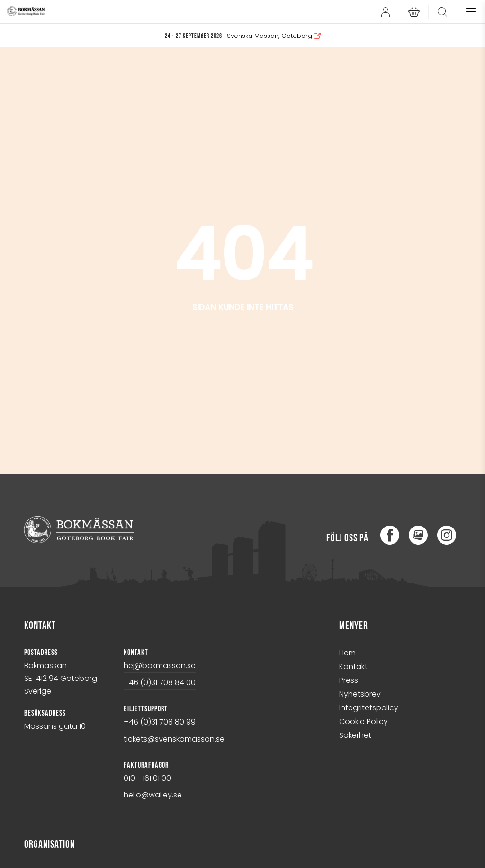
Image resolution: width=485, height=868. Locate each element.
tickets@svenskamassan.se (174, 739)
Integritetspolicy (369, 708)
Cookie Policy (364, 721)
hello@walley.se (153, 795)
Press (349, 680)
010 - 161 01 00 (147, 778)
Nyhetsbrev (360, 694)
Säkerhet (355, 735)
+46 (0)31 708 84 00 (160, 683)
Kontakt (353, 667)
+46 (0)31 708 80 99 (160, 722)
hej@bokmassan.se (160, 666)
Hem (347, 653)
